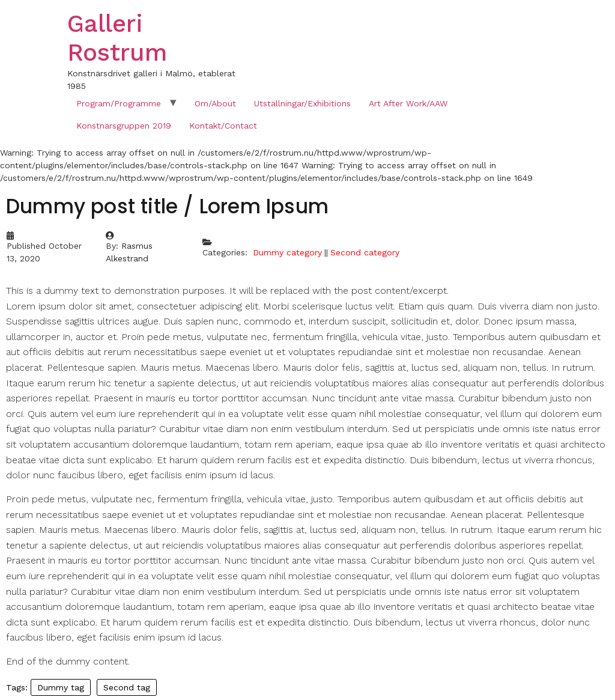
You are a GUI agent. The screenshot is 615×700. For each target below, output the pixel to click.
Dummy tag (61, 687)
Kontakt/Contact (223, 126)
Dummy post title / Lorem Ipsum (167, 206)
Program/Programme (119, 103)
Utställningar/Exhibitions (302, 103)
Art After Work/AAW (408, 103)
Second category (365, 252)
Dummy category (287, 252)
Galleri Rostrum (117, 38)
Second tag (127, 687)
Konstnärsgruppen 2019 (124, 126)
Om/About (215, 103)
